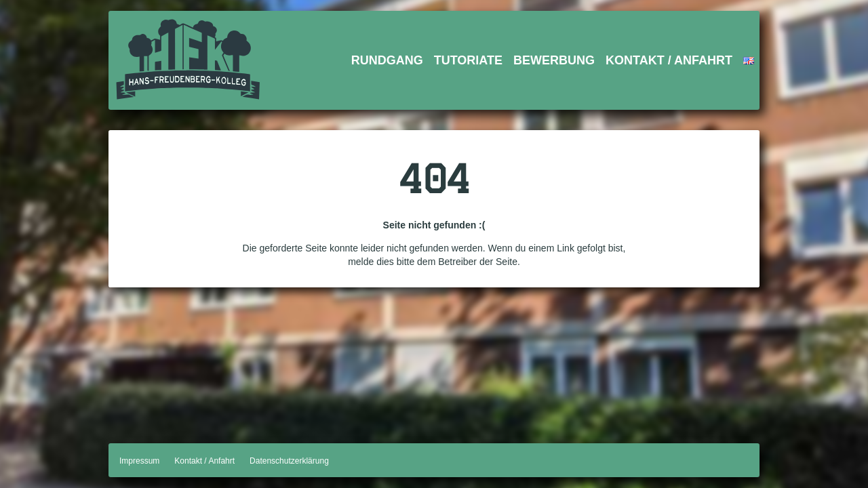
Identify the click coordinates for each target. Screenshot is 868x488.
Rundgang (387, 60)
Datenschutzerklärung (289, 461)
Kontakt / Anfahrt (669, 60)
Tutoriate (468, 60)
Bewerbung (554, 60)
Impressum (139, 461)
